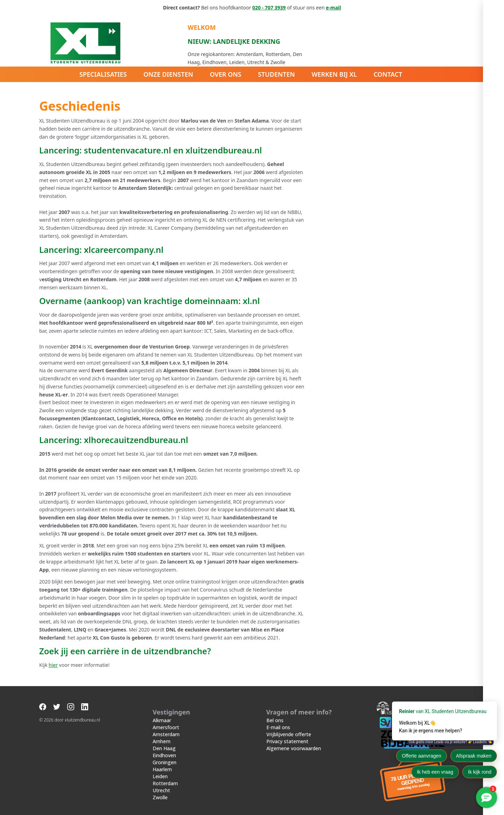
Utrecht (161, 783)
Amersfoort (166, 720)
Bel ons (275, 713)
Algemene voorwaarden (294, 741)
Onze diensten (168, 74)
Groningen (164, 755)
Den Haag (164, 741)
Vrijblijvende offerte (289, 727)
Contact (388, 74)
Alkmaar (162, 713)
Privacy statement (287, 734)
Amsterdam (166, 727)
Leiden (160, 769)
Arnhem (162, 734)
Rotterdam (165, 776)
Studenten (276, 74)
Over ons (225, 74)
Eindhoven (164, 748)
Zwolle (160, 790)
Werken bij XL (335, 74)
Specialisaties (103, 74)
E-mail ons (278, 720)
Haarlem (162, 762)
